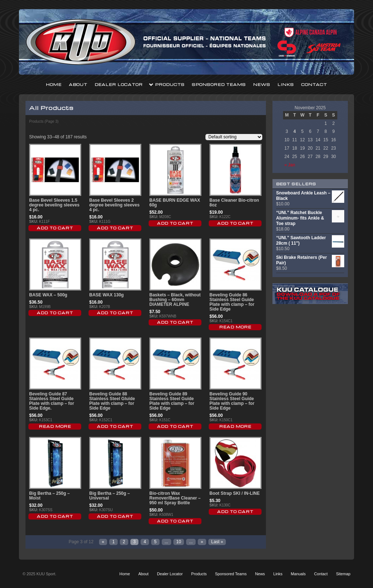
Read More (235, 327)
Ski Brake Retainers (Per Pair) (310, 260)
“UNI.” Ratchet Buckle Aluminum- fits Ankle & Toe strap (310, 218)
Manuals (298, 574)
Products (170, 84)
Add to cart (55, 228)
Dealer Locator (119, 84)
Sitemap (343, 574)
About (78, 84)
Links (286, 84)
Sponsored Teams (219, 84)
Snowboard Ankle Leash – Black (310, 196)
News (262, 84)
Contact (314, 84)
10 (179, 542)
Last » (217, 542)
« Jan (290, 165)
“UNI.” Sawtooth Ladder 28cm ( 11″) (310, 241)
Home (54, 84)
